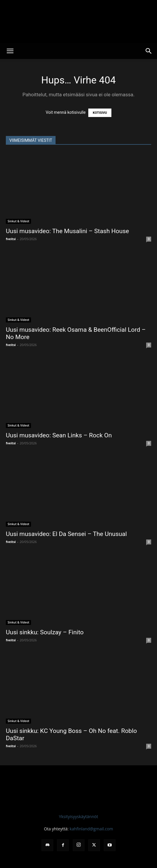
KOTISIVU (100, 113)
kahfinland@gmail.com (91, 829)
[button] (10, 51)
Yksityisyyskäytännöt (79, 817)
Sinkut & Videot (18, 221)
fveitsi (11, 239)
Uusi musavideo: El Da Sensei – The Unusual (66, 534)
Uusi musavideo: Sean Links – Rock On (59, 435)
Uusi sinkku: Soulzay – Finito (45, 632)
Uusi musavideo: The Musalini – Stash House (67, 231)
